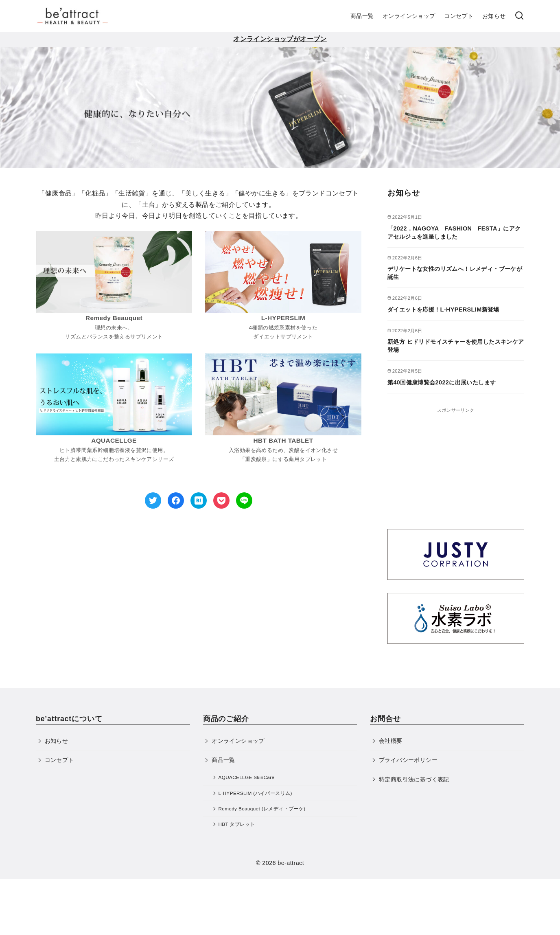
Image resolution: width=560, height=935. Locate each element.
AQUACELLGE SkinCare (247, 777)
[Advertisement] (456, 465)
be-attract (291, 863)
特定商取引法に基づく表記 (414, 779)
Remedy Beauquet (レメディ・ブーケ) (262, 809)
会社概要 (391, 741)
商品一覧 (362, 16)
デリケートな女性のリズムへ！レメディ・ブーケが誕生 (455, 273)
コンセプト (459, 16)
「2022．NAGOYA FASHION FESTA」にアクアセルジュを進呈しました (454, 233)
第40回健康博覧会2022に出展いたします (442, 382)
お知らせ (494, 16)
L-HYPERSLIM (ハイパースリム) (255, 793)
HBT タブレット (237, 824)
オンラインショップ (409, 16)
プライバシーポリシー (408, 760)
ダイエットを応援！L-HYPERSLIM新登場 (443, 309)
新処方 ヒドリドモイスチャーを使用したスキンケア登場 (456, 346)
